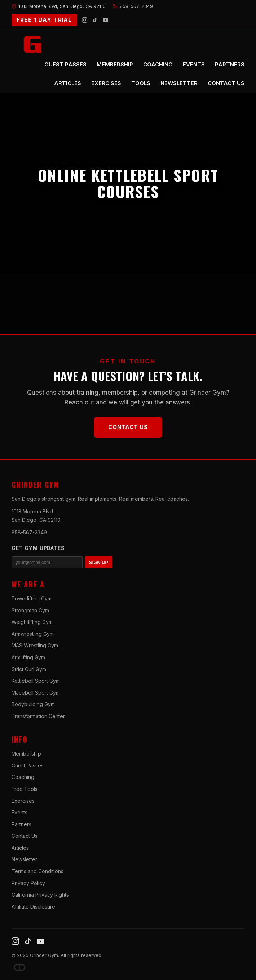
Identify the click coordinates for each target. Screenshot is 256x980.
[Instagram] (85, 20)
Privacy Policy (28, 883)
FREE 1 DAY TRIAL (44, 20)
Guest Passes (28, 765)
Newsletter (24, 859)
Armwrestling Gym (33, 634)
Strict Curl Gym (29, 669)
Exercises (23, 801)
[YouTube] (105, 20)
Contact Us (128, 427)
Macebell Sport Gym (36, 693)
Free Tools (25, 789)
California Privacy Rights (40, 895)
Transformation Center (38, 716)
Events (19, 812)
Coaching (23, 777)
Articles (20, 848)
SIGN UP (99, 563)
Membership (26, 754)
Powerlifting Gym (32, 598)
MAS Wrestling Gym (35, 645)
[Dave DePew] (19, 967)
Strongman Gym (30, 610)
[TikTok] (95, 20)
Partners (21, 824)
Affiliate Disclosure (33, 907)
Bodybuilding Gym (33, 704)
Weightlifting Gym (32, 622)
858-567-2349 (29, 532)
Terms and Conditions (37, 871)
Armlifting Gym (28, 657)
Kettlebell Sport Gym (36, 681)
